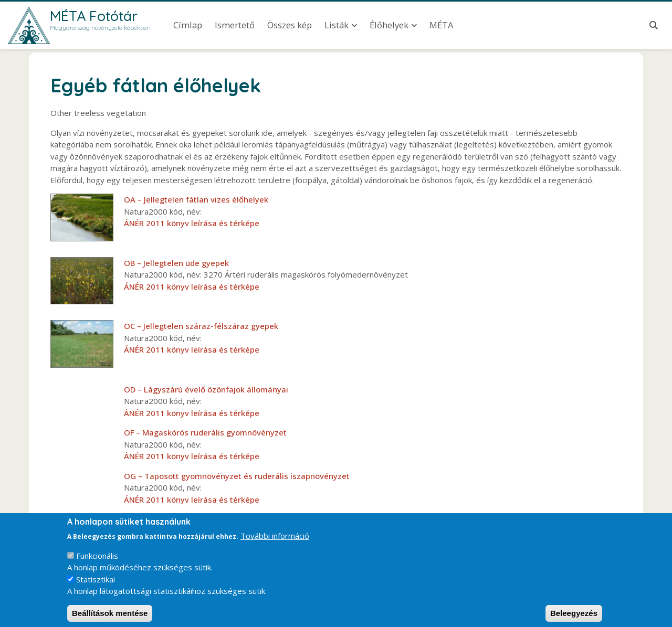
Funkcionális (97, 564)
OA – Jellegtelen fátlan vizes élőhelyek (196, 199)
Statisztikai (96, 587)
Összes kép (290, 25)
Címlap (188, 25)
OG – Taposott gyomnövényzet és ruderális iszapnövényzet (237, 476)
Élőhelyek (389, 25)
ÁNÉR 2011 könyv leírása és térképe (192, 223)
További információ (275, 544)
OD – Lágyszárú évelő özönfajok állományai (206, 389)
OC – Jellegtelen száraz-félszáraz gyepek (201, 326)
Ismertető (235, 25)
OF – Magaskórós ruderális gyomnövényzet (205, 432)
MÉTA (441, 25)
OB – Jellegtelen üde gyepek (176, 263)
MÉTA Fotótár (94, 16)
